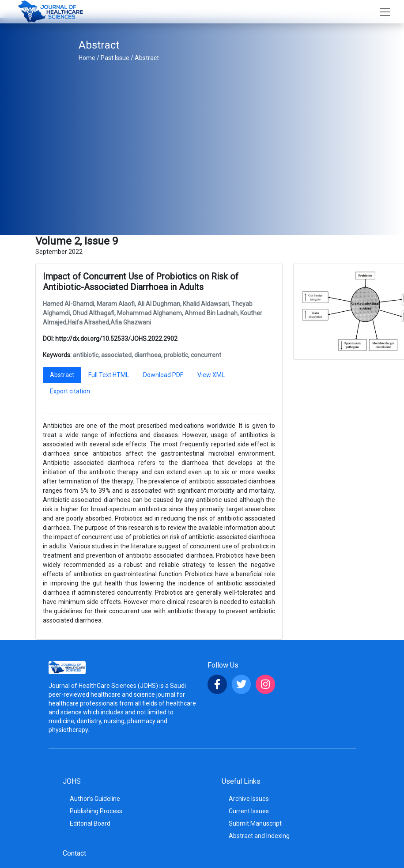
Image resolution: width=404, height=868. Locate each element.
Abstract (147, 58)
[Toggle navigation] (385, 12)
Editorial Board (90, 823)
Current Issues (249, 811)
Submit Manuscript (255, 823)
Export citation (70, 391)
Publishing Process (96, 811)
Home (87, 58)
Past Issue (115, 58)
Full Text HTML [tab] (109, 375)
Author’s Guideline (95, 799)
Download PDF (163, 375)
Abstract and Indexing (259, 836)
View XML (211, 375)
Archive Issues (249, 799)
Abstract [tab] (62, 375)
